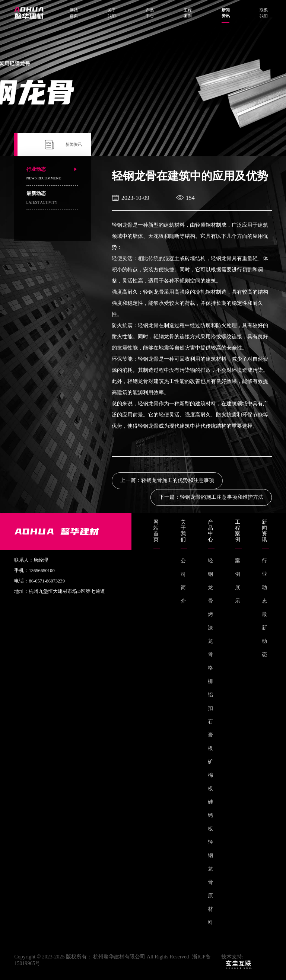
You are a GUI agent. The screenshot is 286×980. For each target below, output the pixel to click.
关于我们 (112, 13)
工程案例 (188, 13)
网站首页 (74, 13)
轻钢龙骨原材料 (210, 882)
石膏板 (210, 735)
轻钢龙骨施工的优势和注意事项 (178, 480)
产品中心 (150, 13)
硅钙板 (210, 815)
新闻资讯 (226, 13)
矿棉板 (210, 775)
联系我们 (264, 13)
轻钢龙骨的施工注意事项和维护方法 (222, 497)
